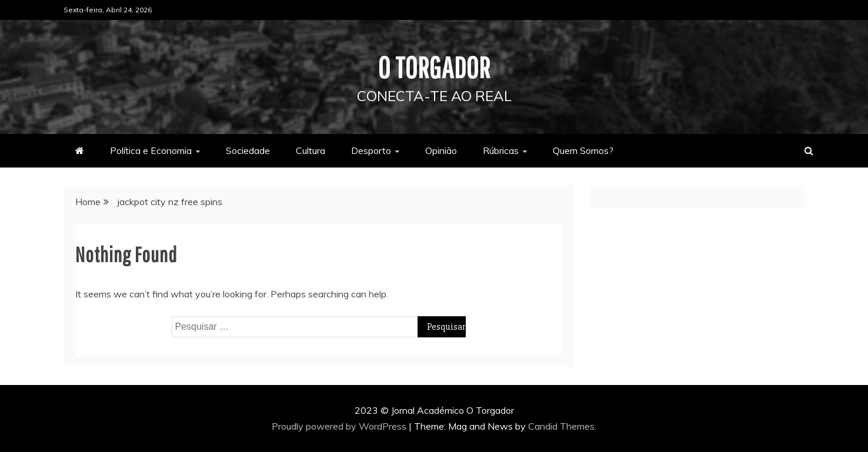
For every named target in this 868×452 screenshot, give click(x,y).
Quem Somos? (583, 150)
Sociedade (248, 150)
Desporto (371, 150)
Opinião (441, 150)
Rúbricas (501, 150)
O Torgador (434, 67)
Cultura (311, 150)
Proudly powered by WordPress (340, 426)
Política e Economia (151, 150)
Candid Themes (561, 426)
